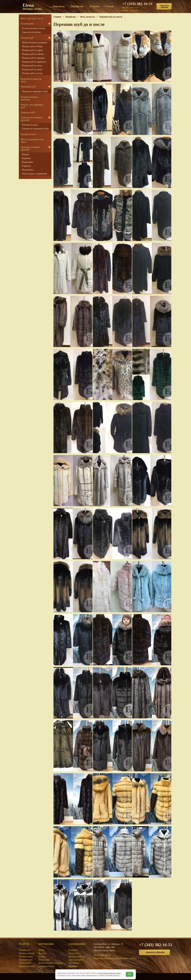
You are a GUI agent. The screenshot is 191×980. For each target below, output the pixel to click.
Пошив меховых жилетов (30, 98)
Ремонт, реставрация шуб (32, 106)
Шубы (41, 950)
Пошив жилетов (27, 953)
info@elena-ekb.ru (102, 955)
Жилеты (42, 953)
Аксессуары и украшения (35, 174)
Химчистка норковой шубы (36, 129)
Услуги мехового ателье (34, 28)
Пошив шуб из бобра (32, 46)
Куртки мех (44, 960)
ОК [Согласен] (130, 974)
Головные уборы (46, 966)
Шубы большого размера (50, 963)
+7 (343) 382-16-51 (137, 4)
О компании (27, 24)
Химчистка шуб (30, 125)
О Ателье (73, 950)
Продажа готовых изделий (30, 148)
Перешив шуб (28, 87)
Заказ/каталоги (76, 960)
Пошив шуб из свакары (34, 58)
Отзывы (73, 966)
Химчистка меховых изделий (32, 119)
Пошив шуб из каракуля (34, 62)
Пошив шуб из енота (32, 69)
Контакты (73, 953)
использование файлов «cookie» (110, 973)
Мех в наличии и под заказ (32, 141)
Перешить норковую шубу (35, 91)
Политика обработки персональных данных (115, 958)
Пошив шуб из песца (32, 73)
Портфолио (74, 963)
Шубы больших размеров (35, 43)
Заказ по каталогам (31, 32)
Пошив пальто (29, 134)
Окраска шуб (28, 112)
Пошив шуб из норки (32, 50)
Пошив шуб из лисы (32, 66)
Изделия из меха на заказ (31, 80)
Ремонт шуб (25, 963)
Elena (32, 6)
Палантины (28, 170)
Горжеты (26, 166)
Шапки (26, 154)
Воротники (28, 162)
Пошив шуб (27, 38)
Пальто (42, 956)
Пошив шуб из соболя (33, 54)
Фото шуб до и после (32, 18)
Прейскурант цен (77, 956)
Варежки (26, 158)
